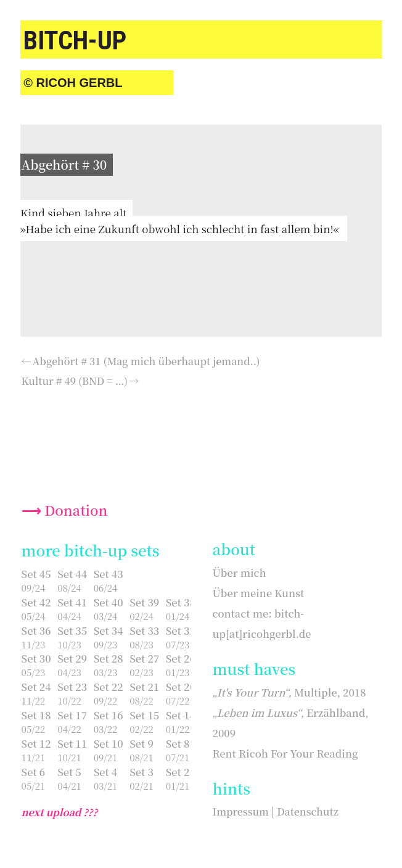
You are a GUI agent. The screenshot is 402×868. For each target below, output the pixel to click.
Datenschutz (308, 812)
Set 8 (178, 743)
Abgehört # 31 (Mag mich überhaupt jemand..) (146, 361)
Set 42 (36, 602)
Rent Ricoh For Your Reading (285, 753)
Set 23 (72, 687)
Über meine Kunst (259, 593)
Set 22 (109, 687)
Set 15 (144, 715)
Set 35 (72, 630)
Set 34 (109, 630)
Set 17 (72, 715)
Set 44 (72, 574)
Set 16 (109, 715)
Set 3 (142, 772)
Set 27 (144, 658)
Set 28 (109, 658)
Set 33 (144, 630)
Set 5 (69, 772)
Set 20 (181, 687)
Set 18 (36, 715)
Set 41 (72, 602)
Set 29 (72, 658)
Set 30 (36, 658)
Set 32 (181, 630)
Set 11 (72, 743)
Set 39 (144, 602)
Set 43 (109, 574)
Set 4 (106, 772)
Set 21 (144, 687)
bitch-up (75, 40)
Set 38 (181, 602)
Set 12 (36, 743)
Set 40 (109, 602)
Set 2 (178, 772)
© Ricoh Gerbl (73, 83)
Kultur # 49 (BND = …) (75, 381)
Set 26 (181, 658)
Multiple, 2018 (289, 692)
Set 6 (34, 772)
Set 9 (142, 743)
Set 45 (36, 574)
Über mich (240, 572)
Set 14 (181, 715)
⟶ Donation (65, 510)
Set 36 (36, 630)
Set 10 (109, 743)
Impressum (241, 812)
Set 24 (36, 687)
